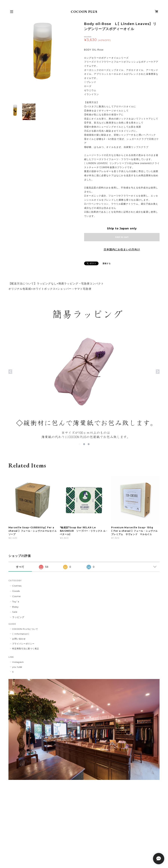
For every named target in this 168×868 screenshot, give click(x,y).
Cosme (16, 596)
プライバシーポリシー (23, 644)
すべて (20, 567)
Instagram (18, 662)
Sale (15, 612)
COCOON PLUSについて (25, 629)
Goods (16, 591)
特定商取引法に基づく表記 (26, 649)
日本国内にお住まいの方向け (122, 250)
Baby (15, 607)
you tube (17, 667)
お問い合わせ (19, 639)
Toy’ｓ (16, 601)
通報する (107, 263)
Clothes (17, 586)
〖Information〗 (21, 634)
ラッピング (18, 617)
